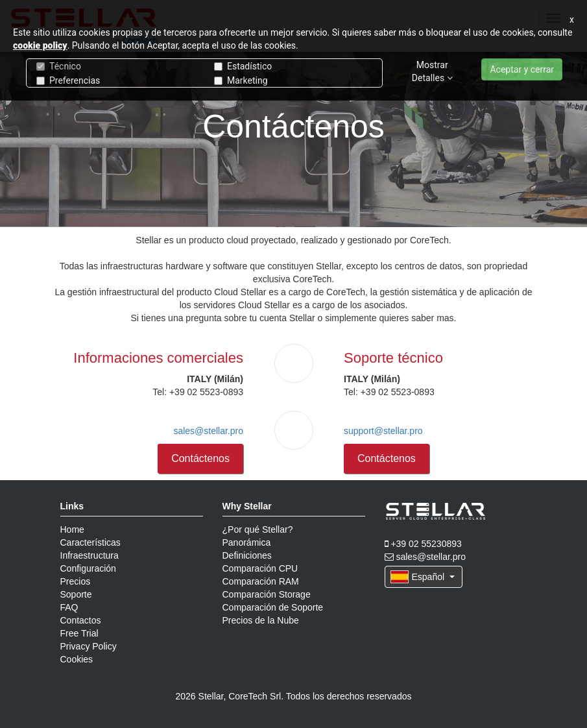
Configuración (88, 568)
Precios (76, 581)
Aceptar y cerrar (522, 69)
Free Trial (79, 633)
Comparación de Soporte (273, 607)
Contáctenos (200, 458)
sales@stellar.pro (208, 431)
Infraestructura (90, 555)
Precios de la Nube (261, 620)
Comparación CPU (260, 568)
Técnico (59, 66)
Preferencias (68, 80)
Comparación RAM (261, 581)
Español (423, 577)
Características (90, 542)
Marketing (241, 80)
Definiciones (247, 555)
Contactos (81, 620)
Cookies (77, 659)
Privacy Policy (89, 646)
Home (72, 529)
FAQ (69, 607)
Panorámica (247, 542)
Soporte (76, 594)
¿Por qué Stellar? (258, 529)
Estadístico (243, 66)
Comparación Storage (267, 594)
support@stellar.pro (383, 431)
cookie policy (40, 45)
